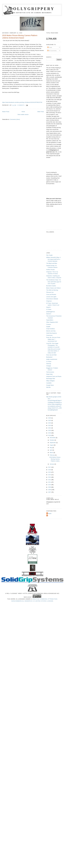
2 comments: (21, 105)
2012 (50, 480)
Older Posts (41, 112)
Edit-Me (48, 387)
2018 (50, 435)
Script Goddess (51, 329)
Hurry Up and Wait (51, 355)
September (53, 443)
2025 (50, 420)
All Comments (52, 51)
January (52, 464)
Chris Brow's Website (52, 299)
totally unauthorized (52, 359)
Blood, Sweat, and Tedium (54, 288)
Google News (50, 385)
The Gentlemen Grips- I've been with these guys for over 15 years (54, 282)
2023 (50, 425)
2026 (50, 418)
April (51, 450)
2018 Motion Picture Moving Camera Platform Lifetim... (55, 459)
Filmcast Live (50, 292)
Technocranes (50, 372)
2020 (50, 430)
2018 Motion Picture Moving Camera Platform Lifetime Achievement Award (20, 37)
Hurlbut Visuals (50, 270)
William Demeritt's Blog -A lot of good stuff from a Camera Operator (53, 259)
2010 (50, 485)
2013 (50, 477)
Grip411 (49, 307)
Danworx (49, 314)
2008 (50, 490)
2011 (50, 482)
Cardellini (49, 383)
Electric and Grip (51, 331)
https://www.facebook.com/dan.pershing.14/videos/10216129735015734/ (22, 102)
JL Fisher (49, 309)
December (53, 438)
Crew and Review (51, 294)
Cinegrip (49, 366)
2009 (50, 487)
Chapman (49, 301)
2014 (50, 475)
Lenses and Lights (51, 297)
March (52, 453)
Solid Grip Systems (52, 333)
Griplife (48, 327)
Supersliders (50, 320)
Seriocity (49, 364)
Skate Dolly (49, 374)
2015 (50, 472)
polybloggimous (51, 312)
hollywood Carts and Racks (54, 376)
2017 (50, 467)
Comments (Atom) (15, 119)
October (52, 440)
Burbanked (49, 357)
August (52, 445)
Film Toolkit (49, 255)
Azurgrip (49, 513)
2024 (50, 423)
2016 (50, 470)
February (52, 455)
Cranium (49, 324)
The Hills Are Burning (52, 290)
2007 (50, 492)
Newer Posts (6, 112)
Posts (50, 47)
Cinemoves (49, 335)
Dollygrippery (32, 9)
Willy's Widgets (50, 381)
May (51, 448)
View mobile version (23, 114)
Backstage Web (51, 379)
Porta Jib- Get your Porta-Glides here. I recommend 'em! (53, 339)
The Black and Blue (52, 263)
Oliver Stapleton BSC (52, 322)
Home (23, 112)
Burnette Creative (51, 286)
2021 (50, 428)
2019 (50, 433)
